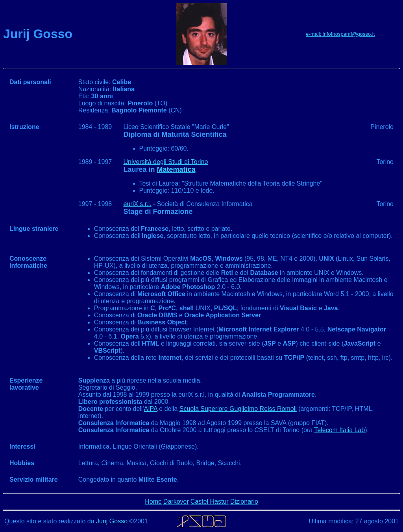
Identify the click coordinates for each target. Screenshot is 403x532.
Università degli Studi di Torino (166, 162)
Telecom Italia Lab (339, 430)
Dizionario (244, 502)
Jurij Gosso (112, 521)
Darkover (176, 502)
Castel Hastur (210, 502)
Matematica (176, 169)
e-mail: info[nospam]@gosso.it (340, 34)
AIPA (150, 409)
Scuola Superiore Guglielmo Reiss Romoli (238, 409)
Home (153, 502)
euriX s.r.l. (138, 204)
